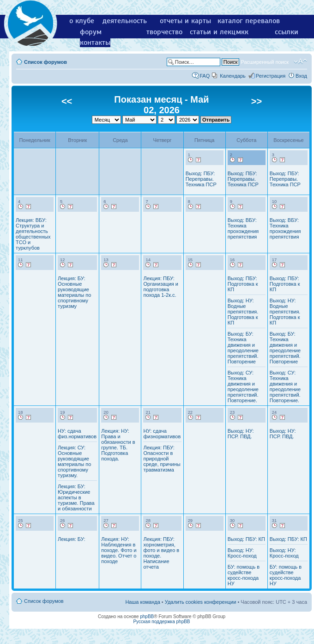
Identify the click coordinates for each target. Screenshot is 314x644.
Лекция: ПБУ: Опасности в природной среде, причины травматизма (162, 459)
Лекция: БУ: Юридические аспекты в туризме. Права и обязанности (76, 497)
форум (91, 32)
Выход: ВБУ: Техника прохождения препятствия (243, 228)
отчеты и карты (185, 21)
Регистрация (271, 76)
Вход (301, 76)
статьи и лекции (217, 32)
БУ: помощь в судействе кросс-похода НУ (244, 575)
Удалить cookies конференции (201, 602)
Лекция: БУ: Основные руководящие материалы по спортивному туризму (74, 292)
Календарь (233, 76)
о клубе (82, 21)
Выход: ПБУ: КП (246, 539)
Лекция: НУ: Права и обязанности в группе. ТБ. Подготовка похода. (118, 445)
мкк (242, 32)
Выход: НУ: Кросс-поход (242, 553)
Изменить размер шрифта (300, 61)
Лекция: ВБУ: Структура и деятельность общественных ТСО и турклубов (33, 234)
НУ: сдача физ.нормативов (77, 434)
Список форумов (45, 62)
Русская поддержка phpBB (161, 622)
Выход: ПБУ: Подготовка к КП (243, 284)
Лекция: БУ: (71, 539)
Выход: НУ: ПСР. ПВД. (241, 434)
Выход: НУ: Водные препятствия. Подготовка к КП (243, 312)
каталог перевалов (249, 21)
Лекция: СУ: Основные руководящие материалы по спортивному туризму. (74, 461)
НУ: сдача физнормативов (162, 434)
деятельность (125, 21)
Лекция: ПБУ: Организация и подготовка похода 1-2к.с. (161, 287)
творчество (164, 32)
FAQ (205, 76)
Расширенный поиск (265, 62)
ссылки (287, 32)
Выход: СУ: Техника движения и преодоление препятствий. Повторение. (243, 386)
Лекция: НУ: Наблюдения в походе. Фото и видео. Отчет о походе (119, 550)
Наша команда (142, 602)
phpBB (147, 616)
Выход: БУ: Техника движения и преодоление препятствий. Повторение (243, 348)
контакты (95, 43)
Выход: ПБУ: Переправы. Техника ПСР (201, 179)
